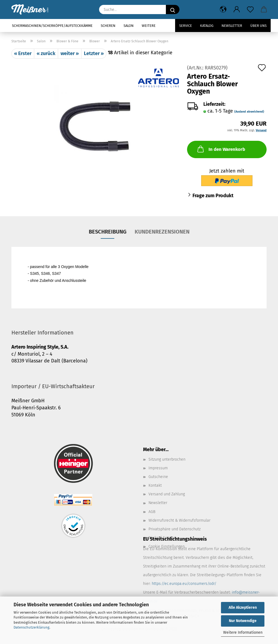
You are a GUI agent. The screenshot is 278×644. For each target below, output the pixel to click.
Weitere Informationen (243, 632)
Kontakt (155, 485)
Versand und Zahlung (167, 494)
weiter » (70, 53)
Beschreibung (108, 232)
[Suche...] (173, 9)
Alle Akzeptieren (243, 608)
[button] (223, 9)
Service (186, 26)
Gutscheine (158, 477)
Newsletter (232, 26)
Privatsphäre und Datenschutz (175, 529)
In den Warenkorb (221, 149)
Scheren (108, 26)
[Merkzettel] (250, 9)
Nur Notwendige (243, 621)
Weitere (149, 26)
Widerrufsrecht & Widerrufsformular (179, 520)
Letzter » (94, 53)
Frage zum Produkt (213, 196)
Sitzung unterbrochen (167, 459)
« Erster (23, 53)
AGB (152, 512)
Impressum (158, 468)
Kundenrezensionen (162, 232)
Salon (129, 26)
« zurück (46, 53)
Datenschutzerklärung (31, 627)
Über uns (258, 26)
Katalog (207, 26)
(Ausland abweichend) (249, 112)
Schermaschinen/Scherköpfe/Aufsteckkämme (52, 26)
